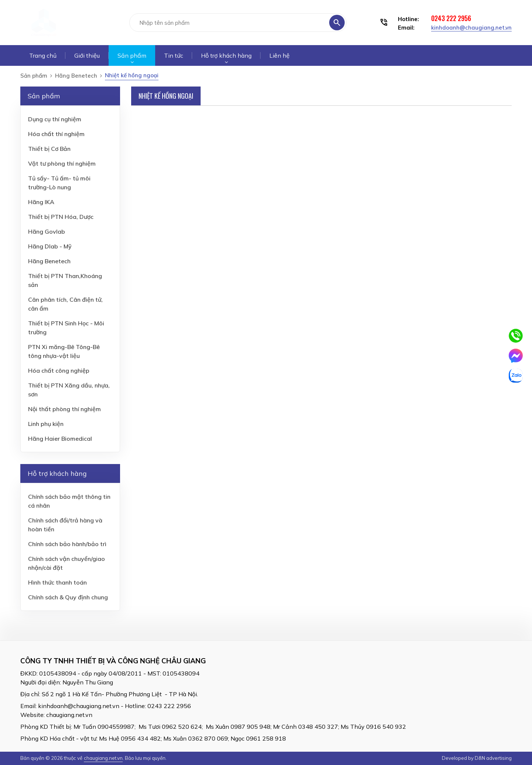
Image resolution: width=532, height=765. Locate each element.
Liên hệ (279, 55)
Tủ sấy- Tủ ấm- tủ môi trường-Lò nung (59, 183)
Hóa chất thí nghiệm (56, 134)
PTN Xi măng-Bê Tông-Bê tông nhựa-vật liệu (64, 351)
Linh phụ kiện (46, 424)
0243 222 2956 (451, 18)
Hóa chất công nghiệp (59, 370)
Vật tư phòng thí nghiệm (62, 163)
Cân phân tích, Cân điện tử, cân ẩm (65, 304)
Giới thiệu (87, 55)
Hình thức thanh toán (57, 582)
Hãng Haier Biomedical (60, 439)
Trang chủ (43, 55)
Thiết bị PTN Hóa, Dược (61, 217)
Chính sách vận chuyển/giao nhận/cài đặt (66, 563)
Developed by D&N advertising (477, 758)
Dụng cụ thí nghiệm (55, 119)
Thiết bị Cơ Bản (49, 149)
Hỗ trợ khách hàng (226, 55)
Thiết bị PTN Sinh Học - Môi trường (66, 328)
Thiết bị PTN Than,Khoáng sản (65, 280)
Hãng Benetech (76, 76)
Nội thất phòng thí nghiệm (64, 409)
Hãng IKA (41, 202)
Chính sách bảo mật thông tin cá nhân (69, 501)
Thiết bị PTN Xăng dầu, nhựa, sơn (69, 390)
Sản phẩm (132, 55)
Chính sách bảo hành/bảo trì (67, 544)
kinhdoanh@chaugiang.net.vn (471, 28)
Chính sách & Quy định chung (68, 597)
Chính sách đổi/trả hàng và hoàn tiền (65, 525)
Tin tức (174, 55)
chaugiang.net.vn (69, 715)
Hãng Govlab (47, 231)
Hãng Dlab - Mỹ (50, 246)
